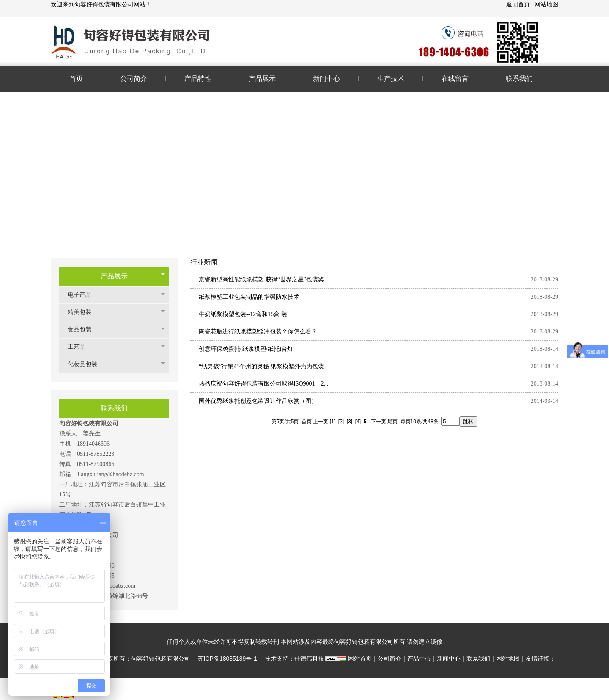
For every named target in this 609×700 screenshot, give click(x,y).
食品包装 (84, 329)
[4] (358, 422)
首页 (307, 422)
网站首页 (360, 659)
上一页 (321, 422)
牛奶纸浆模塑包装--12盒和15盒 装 (243, 314)
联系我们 (478, 659)
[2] (341, 422)
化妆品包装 (87, 364)
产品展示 (114, 276)
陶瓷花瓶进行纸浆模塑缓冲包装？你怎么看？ (258, 332)
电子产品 (84, 295)
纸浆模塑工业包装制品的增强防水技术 (249, 297)
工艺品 (81, 347)
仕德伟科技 (309, 659)
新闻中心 (449, 659)
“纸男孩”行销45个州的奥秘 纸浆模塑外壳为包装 (261, 366)
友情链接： (540, 659)
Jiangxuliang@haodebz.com (111, 474)
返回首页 (519, 4)
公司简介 (390, 659)
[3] (350, 422)
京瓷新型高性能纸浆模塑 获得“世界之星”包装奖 (261, 280)
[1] (333, 422)
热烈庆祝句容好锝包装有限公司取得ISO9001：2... (263, 384)
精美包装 (84, 312)
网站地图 (546, 4)
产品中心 (419, 659)
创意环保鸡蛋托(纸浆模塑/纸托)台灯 (246, 349)
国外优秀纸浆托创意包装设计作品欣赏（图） (258, 401)
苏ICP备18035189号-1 (228, 659)
